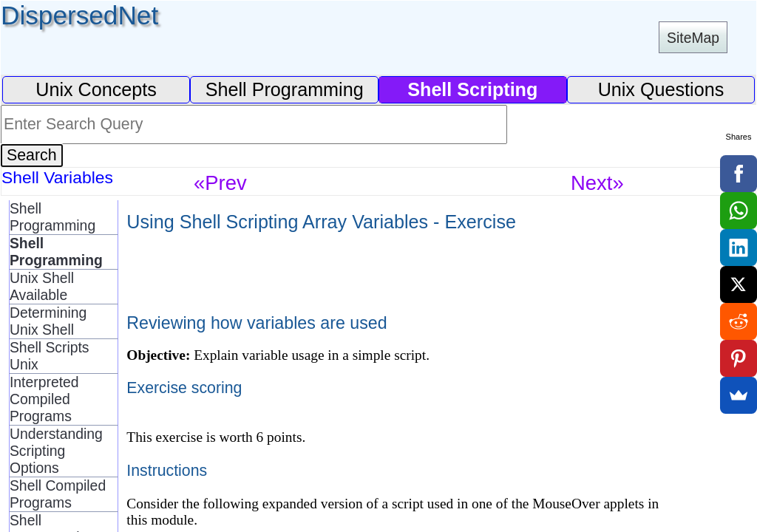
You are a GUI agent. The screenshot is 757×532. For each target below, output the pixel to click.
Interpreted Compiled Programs (44, 399)
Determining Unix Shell (48, 321)
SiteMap (693, 38)
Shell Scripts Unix (50, 356)
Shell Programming (285, 89)
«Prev (220, 183)
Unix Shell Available (42, 286)
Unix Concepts (96, 89)
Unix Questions (661, 89)
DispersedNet (79, 15)
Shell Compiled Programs (58, 494)
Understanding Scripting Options (56, 451)
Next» (597, 183)
